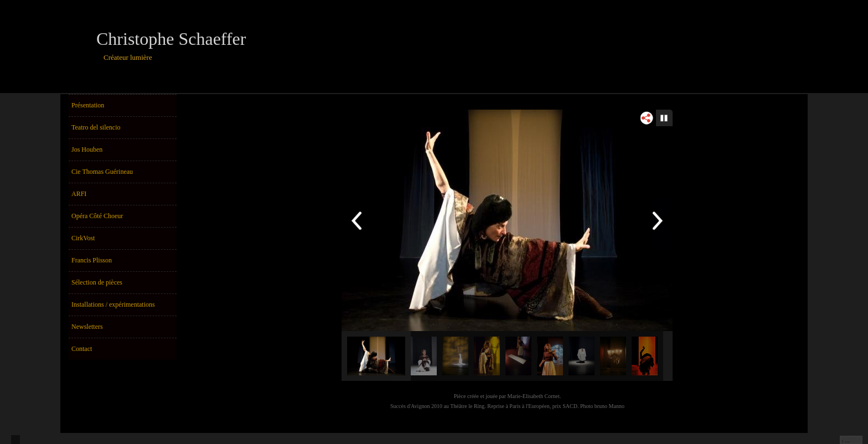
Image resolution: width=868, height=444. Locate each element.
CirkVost (83, 238)
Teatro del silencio (96, 127)
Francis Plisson (92, 260)
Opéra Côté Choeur (97, 216)
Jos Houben (87, 149)
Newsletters (87, 327)
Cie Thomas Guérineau (102, 172)
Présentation (88, 105)
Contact (82, 349)
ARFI (79, 194)
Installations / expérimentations (113, 304)
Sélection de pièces (97, 282)
